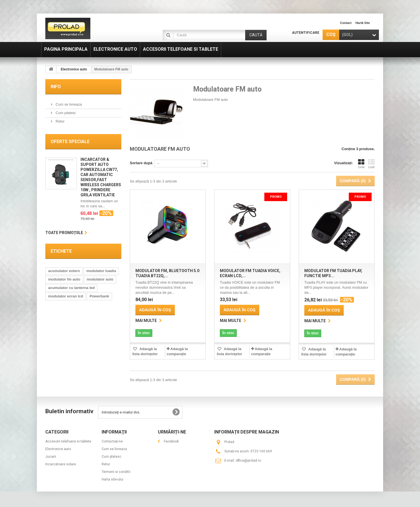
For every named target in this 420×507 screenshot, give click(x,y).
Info (56, 87)
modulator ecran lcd (66, 296)
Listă (371, 164)
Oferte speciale (70, 142)
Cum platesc (65, 113)
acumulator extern (64, 271)
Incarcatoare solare (61, 464)
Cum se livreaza (68, 104)
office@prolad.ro (248, 461)
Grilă (361, 164)
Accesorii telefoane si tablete (68, 441)
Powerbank (99, 296)
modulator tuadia (101, 271)
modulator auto (100, 279)
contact (346, 23)
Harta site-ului (112, 479)
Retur (60, 121)
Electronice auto (58, 449)
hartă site (363, 23)
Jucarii (51, 457)
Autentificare (306, 33)
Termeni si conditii (116, 472)
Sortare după (141, 163)
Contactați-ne (112, 441)
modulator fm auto (64, 279)
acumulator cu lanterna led (71, 288)
